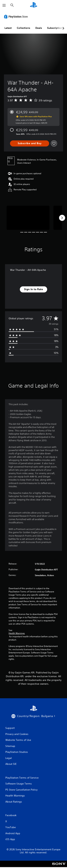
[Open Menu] (4, 5)
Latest (8, 28)
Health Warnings (17, 633)
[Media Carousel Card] (28, 218)
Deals (39, 28)
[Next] (62, 218)
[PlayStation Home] (34, 5)
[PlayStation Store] (17, 16)
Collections (23, 28)
